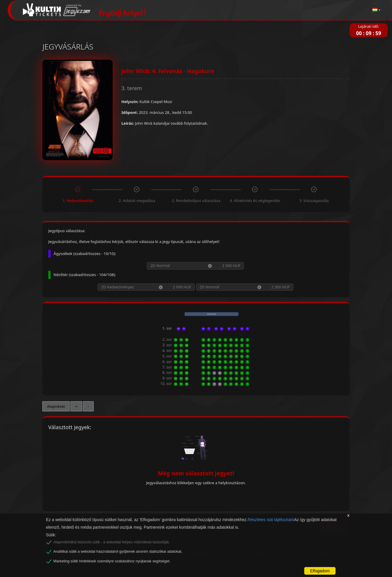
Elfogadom (320, 571)
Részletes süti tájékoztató (271, 520)
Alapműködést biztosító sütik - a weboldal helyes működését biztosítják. (112, 542)
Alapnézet (56, 406)
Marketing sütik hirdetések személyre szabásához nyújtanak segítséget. (112, 561)
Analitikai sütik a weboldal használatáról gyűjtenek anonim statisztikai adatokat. (118, 552)
